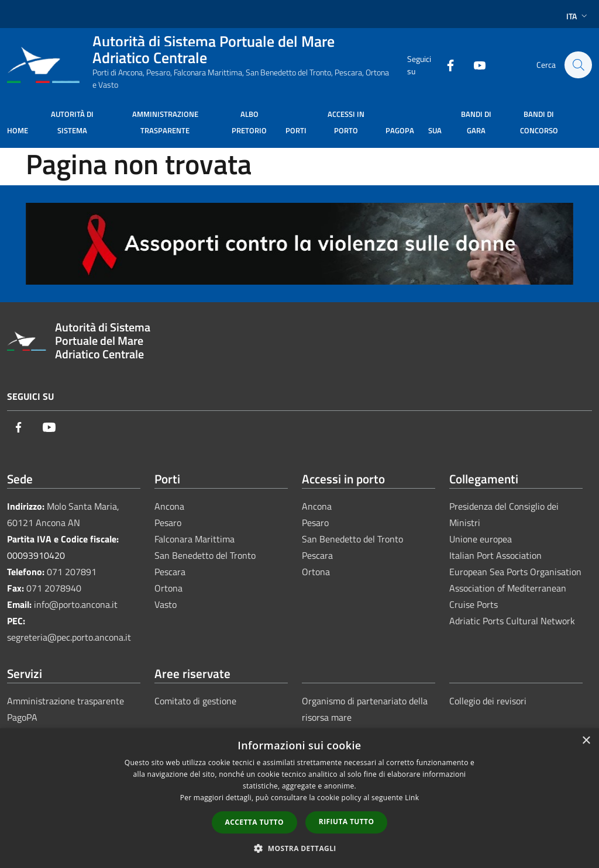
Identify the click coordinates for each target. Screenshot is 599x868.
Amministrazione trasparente (66, 701)
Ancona (169, 506)
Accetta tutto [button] (254, 822)
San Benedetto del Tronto (205, 555)
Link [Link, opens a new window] (412, 798)
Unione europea (481, 539)
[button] (299, 848)
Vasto (166, 604)
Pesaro (168, 523)
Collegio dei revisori (488, 701)
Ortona (168, 588)
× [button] (586, 741)
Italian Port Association (495, 555)
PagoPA (22, 717)
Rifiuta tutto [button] (347, 822)
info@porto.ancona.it (76, 604)
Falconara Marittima (194, 539)
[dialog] (299, 798)
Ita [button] (578, 16)
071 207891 (72, 572)
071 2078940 (54, 588)
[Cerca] (578, 65)
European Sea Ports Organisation (515, 572)
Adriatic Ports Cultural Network (512, 621)
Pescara (170, 572)
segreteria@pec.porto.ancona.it (69, 637)
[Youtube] (474, 65)
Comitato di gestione (195, 701)
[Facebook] (445, 65)
